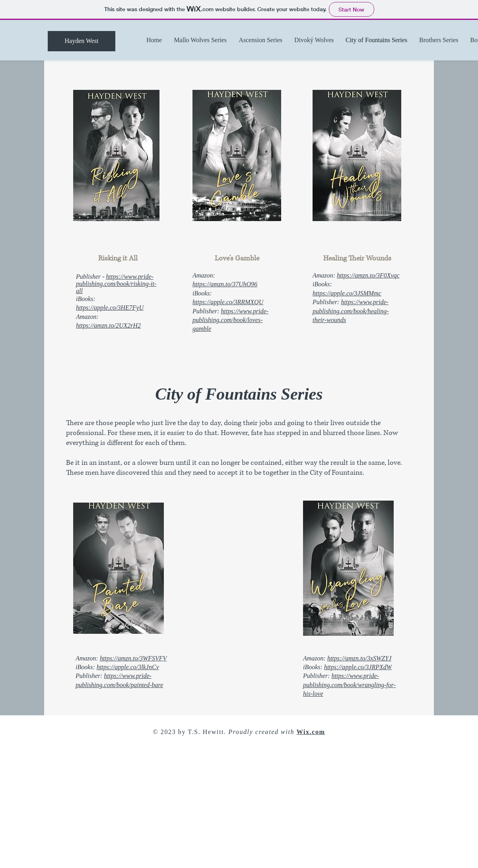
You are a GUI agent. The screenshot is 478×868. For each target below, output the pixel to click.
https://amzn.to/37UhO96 (225, 284)
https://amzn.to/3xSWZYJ (359, 658)
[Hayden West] (82, 41)
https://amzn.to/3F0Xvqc (368, 275)
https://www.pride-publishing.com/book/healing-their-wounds (351, 311)
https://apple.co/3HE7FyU (110, 308)
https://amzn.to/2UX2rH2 (108, 325)
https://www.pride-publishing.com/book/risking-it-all (116, 284)
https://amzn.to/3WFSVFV (133, 658)
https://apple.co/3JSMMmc (347, 293)
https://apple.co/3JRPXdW (358, 667)
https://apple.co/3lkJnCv (128, 667)
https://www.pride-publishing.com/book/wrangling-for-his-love (349, 685)
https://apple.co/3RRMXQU (228, 302)
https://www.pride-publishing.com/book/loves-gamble (230, 320)
